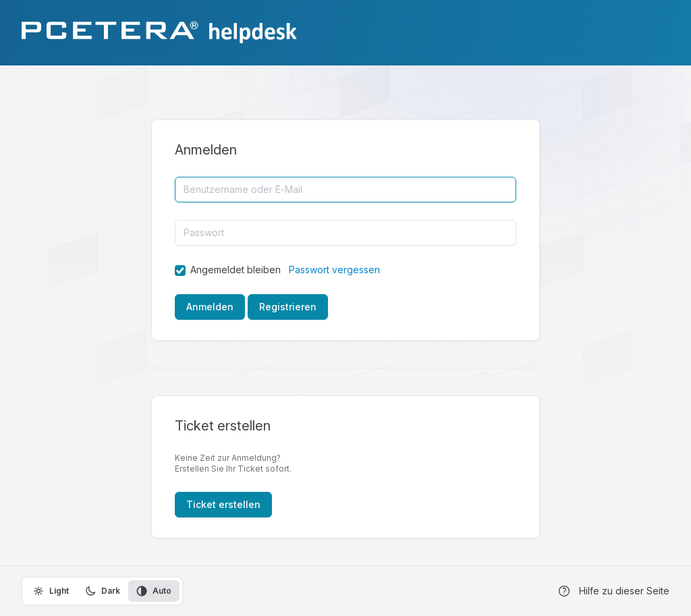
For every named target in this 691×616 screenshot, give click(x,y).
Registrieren (288, 307)
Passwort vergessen (334, 270)
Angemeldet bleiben (236, 270)
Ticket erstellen (223, 504)
